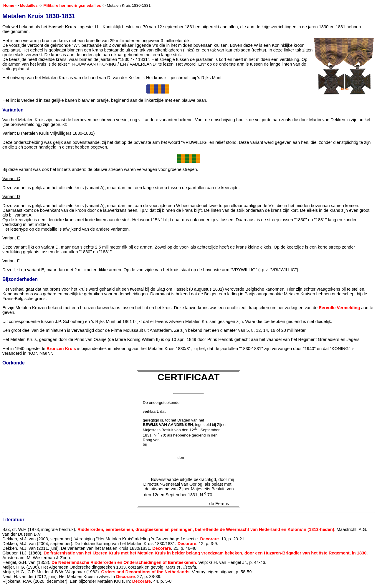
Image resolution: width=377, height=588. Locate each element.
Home (9, 5)
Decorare (209, 539)
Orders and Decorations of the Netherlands (145, 572)
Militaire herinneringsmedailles (72, 5)
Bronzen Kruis (61, 349)
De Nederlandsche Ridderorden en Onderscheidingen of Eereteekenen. (124, 562)
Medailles (29, 5)
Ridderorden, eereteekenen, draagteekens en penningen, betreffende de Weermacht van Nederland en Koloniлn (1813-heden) (206, 529)
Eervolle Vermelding (339, 308)
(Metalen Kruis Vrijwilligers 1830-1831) (58, 133)
